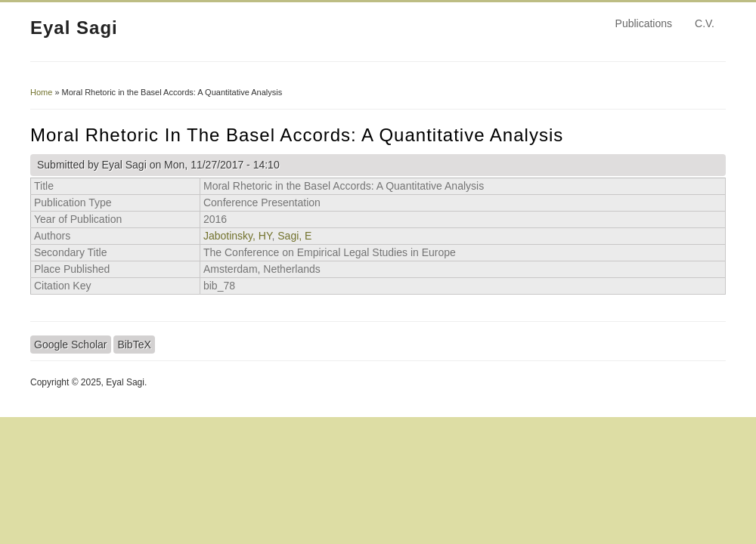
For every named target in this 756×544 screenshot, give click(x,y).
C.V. (705, 23)
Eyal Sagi (74, 28)
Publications (644, 23)
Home (41, 92)
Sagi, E (294, 236)
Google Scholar (71, 345)
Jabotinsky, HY (238, 236)
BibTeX (134, 345)
